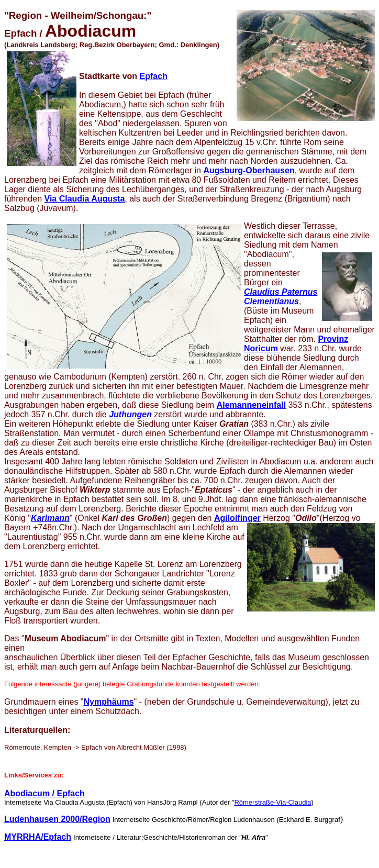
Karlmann (50, 518)
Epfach (154, 76)
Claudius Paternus (281, 292)
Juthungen (130, 414)
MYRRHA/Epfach (38, 837)
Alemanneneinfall (251, 405)
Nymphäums (109, 702)
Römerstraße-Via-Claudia (272, 802)
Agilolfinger (237, 518)
